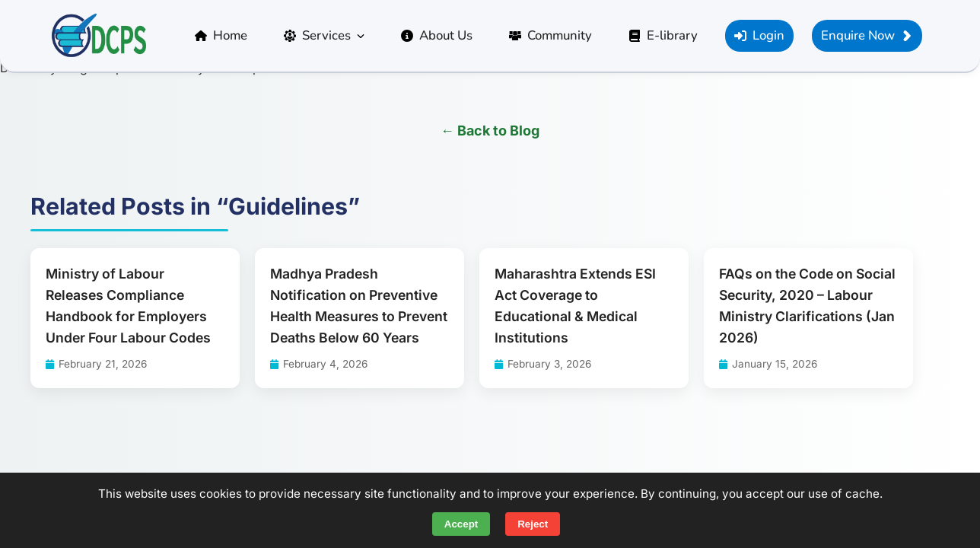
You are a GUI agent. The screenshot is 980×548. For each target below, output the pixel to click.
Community (550, 35)
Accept (461, 524)
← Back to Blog (490, 131)
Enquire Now (867, 35)
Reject (533, 524)
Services (324, 35)
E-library (663, 35)
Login (759, 35)
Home (221, 35)
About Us (437, 35)
